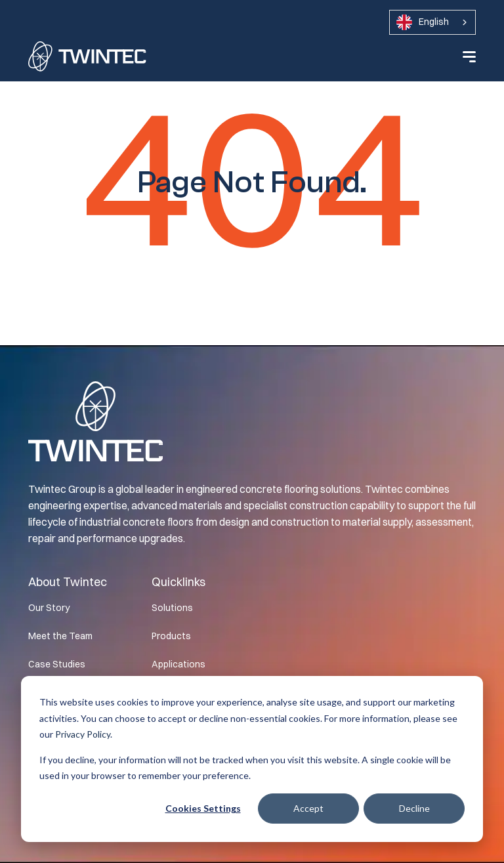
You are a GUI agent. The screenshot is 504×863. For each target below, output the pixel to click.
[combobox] (432, 22)
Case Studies (57, 664)
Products (171, 636)
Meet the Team (60, 636)
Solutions (172, 608)
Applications (178, 664)
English (423, 22)
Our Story (49, 608)
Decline (414, 808)
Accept (308, 808)
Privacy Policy (83, 734)
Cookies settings (203, 808)
